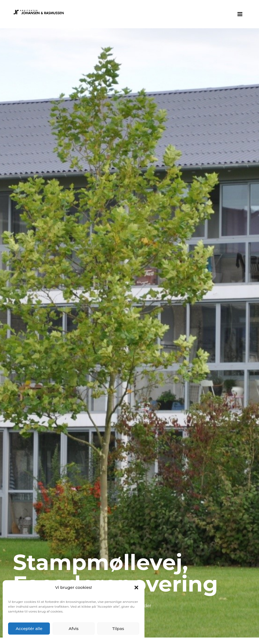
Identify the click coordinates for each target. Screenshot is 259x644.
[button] (136, 588)
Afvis (74, 629)
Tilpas (118, 629)
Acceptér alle (29, 629)
